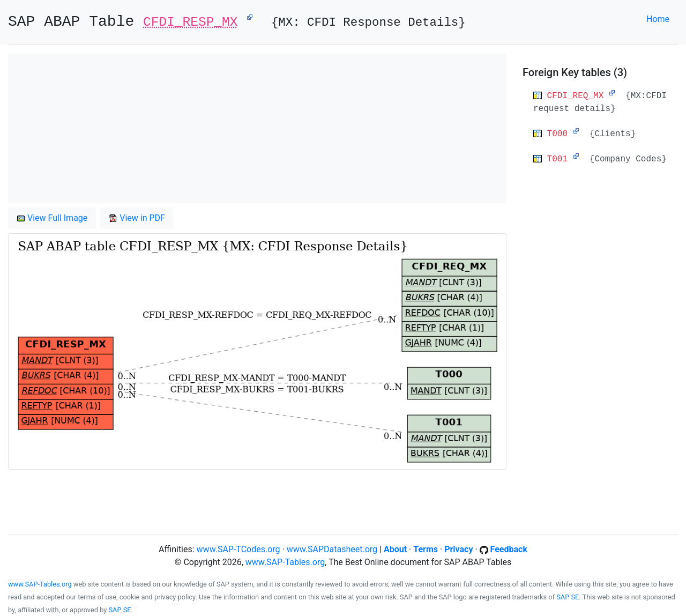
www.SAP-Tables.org (285, 562)
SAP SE (568, 597)
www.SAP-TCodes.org (238, 549)
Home (658, 19)
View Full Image (52, 218)
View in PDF (137, 218)
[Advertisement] (257, 128)
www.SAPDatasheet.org (332, 549)
